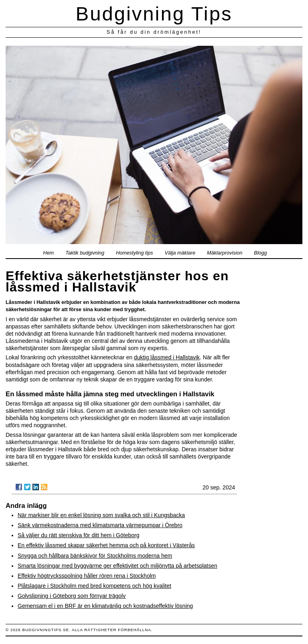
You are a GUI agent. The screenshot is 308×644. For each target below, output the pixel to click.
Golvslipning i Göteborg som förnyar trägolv (72, 596)
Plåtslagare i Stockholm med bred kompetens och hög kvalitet (94, 586)
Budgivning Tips (154, 14)
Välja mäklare (180, 253)
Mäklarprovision (225, 253)
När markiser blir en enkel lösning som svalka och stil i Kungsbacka (101, 515)
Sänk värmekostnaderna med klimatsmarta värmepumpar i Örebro (100, 525)
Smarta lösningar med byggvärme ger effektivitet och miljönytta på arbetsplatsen (118, 566)
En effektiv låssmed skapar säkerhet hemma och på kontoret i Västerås (106, 545)
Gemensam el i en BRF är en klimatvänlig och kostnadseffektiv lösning (105, 606)
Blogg (260, 253)
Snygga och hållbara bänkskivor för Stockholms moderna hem (95, 556)
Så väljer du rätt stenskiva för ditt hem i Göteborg (78, 535)
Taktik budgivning (85, 253)
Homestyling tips (134, 253)
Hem (49, 253)
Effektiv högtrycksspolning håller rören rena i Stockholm (87, 576)
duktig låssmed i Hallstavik (167, 357)
